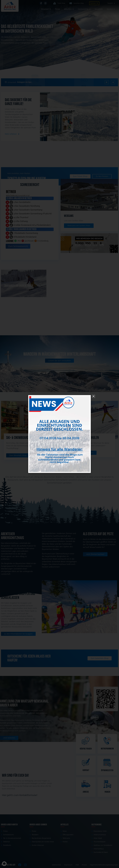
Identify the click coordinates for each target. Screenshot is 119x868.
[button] (4, 864)
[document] (59, 434)
